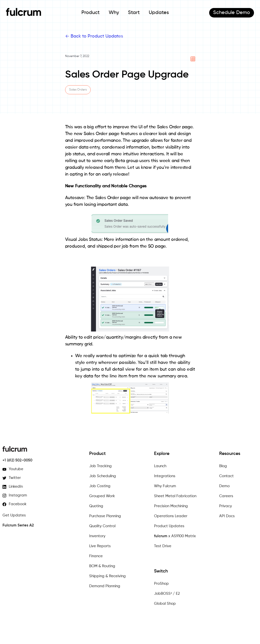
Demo (232, 13)
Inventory (97, 536)
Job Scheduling (103, 476)
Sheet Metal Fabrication (175, 496)
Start (134, 13)
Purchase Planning (105, 516)
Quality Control (102, 526)
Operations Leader (171, 516)
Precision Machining (171, 506)
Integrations (165, 476)
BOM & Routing (102, 566)
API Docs (227, 516)
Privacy (226, 506)
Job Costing (100, 486)
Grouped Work (102, 496)
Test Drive (163, 546)
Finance (96, 556)
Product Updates (169, 526)
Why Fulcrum (165, 486)
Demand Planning (105, 586)
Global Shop (165, 604)
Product (91, 13)
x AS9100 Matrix (175, 536)
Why (114, 13)
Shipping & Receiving (107, 576)
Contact (226, 476)
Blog (223, 466)
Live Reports (100, 546)
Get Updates (14, 515)
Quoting (96, 506)
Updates (159, 13)
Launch (160, 466)
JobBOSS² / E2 (167, 594)
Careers (226, 496)
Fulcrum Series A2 (18, 525)
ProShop (161, 584)
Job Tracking (100, 466)
